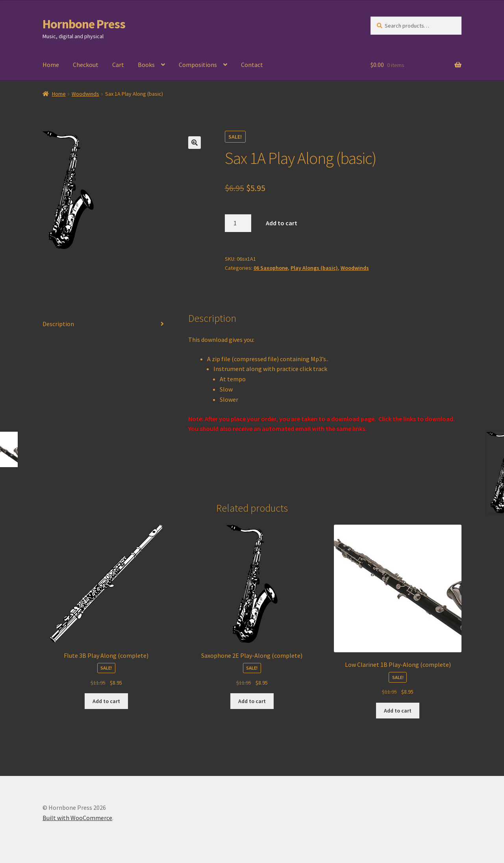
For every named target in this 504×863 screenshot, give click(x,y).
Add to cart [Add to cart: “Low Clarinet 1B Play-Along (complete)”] (398, 711)
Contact (252, 65)
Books (146, 65)
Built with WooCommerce (77, 818)
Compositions (198, 65)
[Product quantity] (238, 223)
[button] (195, 143)
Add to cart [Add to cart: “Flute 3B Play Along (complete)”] (106, 701)
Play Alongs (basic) (314, 268)
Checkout (86, 65)
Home (51, 65)
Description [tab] (58, 324)
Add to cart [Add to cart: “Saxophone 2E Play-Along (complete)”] (252, 701)
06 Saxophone (271, 268)
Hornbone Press (84, 24)
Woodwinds (85, 94)
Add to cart (282, 223)
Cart (118, 65)
